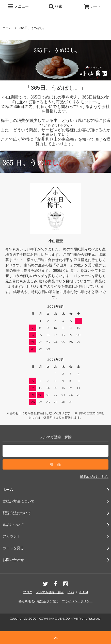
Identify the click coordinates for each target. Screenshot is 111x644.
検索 (55, 6)
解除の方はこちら (94, 477)
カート (92, 6)
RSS (71, 592)
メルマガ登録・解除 (50, 592)
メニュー (18, 6)
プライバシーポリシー (77, 601)
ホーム (7, 28)
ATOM (84, 592)
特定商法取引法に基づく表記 (38, 601)
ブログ (28, 592)
